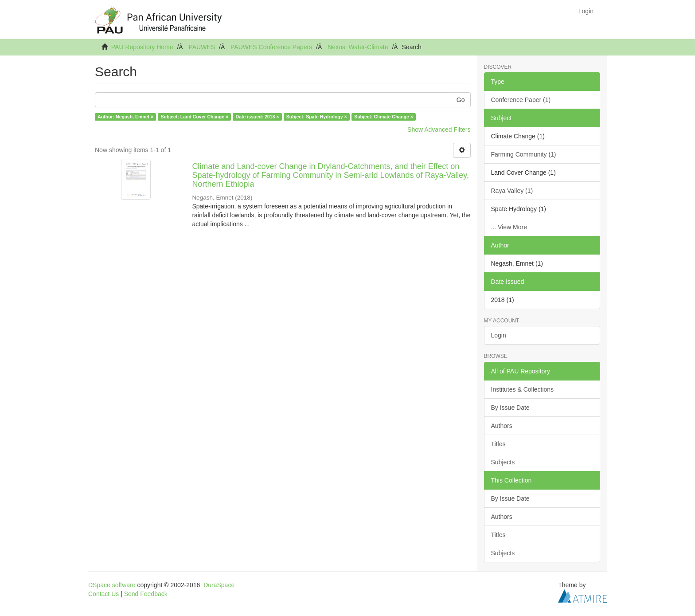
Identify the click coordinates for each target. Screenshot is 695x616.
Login (499, 335)
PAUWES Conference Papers (271, 47)
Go (461, 100)
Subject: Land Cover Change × (195, 117)
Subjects (503, 462)
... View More (509, 227)
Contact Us (103, 594)
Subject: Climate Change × (384, 117)
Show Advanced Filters (439, 129)
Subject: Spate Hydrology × (317, 117)
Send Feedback (146, 594)
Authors (502, 426)
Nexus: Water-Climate (358, 47)
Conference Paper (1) (521, 100)
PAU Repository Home (142, 47)
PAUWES (202, 47)
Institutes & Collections (523, 389)
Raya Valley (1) (512, 191)
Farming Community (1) (524, 154)
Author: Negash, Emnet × (125, 117)
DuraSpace (219, 585)
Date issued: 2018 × (258, 117)
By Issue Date (510, 408)
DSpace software (112, 585)
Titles (498, 444)
